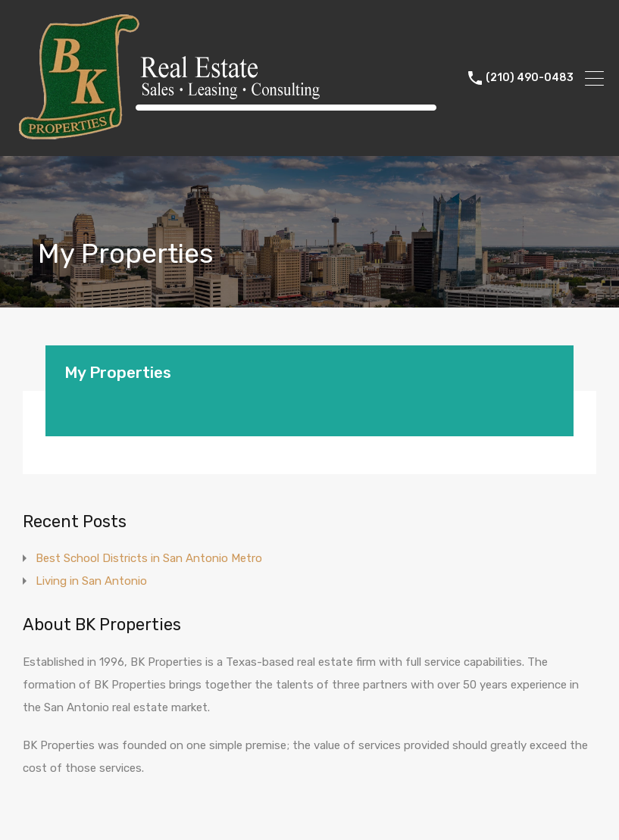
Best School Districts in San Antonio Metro (149, 558)
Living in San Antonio (91, 581)
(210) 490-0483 (530, 78)
